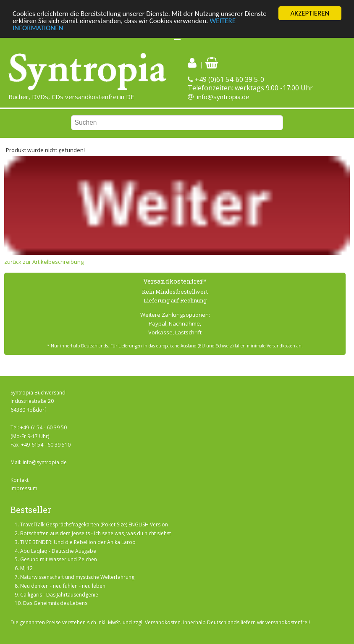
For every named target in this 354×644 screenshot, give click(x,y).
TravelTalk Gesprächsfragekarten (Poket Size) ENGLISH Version (94, 524)
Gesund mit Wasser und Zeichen (59, 559)
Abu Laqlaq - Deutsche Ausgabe (58, 551)
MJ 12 (26, 568)
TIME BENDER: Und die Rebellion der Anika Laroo (78, 542)
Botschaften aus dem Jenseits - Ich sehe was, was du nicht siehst (96, 533)
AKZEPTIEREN (310, 13)
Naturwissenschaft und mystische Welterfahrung (77, 577)
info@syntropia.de (223, 97)
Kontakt (20, 480)
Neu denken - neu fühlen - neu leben (63, 586)
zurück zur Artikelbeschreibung (44, 262)
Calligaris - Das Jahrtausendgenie (59, 594)
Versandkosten (163, 622)
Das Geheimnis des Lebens (55, 603)
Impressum (24, 488)
